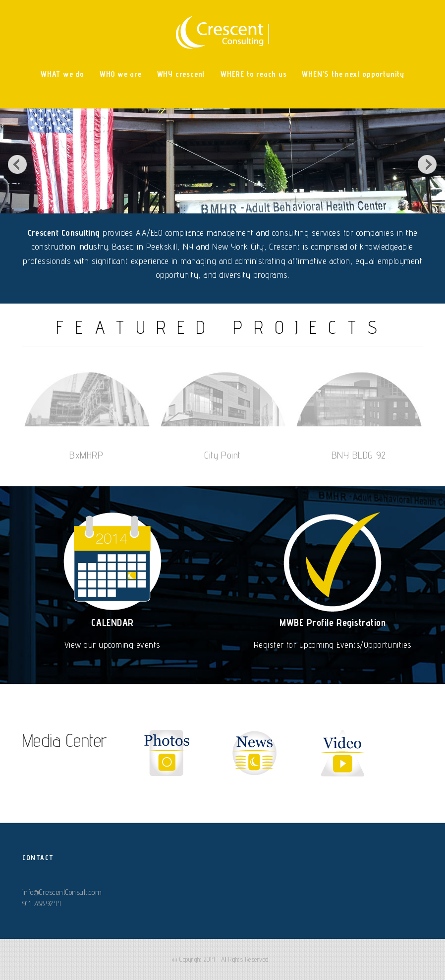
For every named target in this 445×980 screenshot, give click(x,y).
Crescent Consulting (222, 32)
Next (428, 164)
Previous (17, 164)
